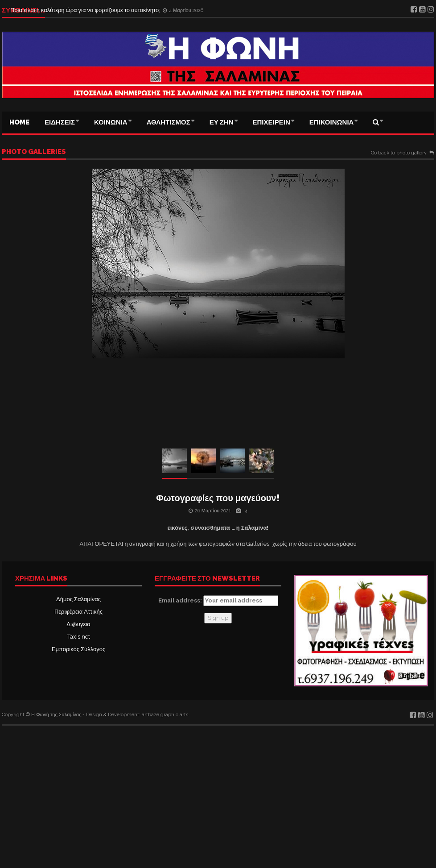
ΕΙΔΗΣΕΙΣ (60, 122)
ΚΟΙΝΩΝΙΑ (111, 122)
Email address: (218, 601)
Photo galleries (34, 152)
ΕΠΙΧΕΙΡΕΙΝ (271, 122)
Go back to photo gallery (399, 153)
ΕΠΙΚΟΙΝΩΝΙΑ (332, 122)
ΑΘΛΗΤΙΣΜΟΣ (169, 122)
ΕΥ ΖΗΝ (222, 122)
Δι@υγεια (78, 624)
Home (19, 122)
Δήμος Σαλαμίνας (78, 599)
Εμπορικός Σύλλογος (78, 649)
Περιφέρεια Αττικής (78, 612)
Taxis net (79, 637)
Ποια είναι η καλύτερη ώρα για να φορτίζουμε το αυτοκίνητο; (86, 10)
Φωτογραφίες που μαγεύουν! (218, 498)
